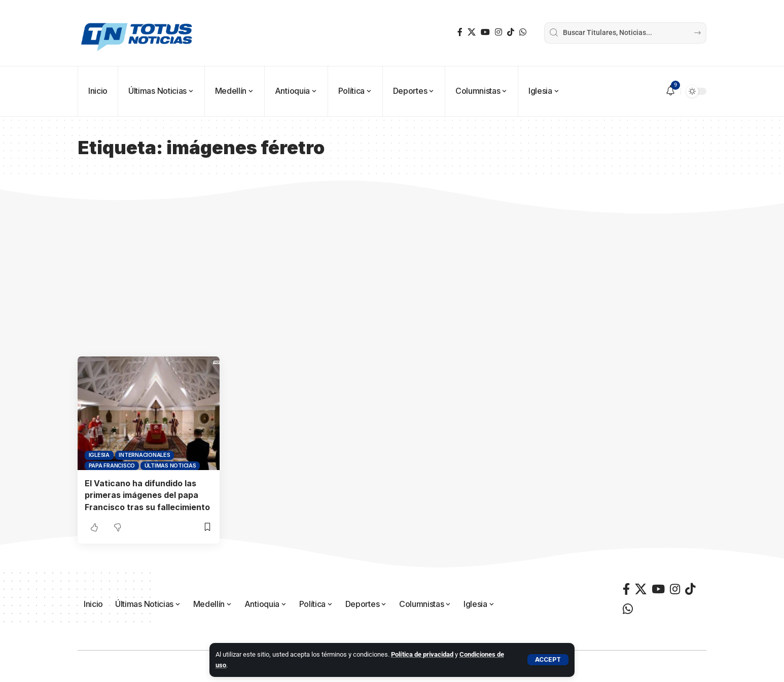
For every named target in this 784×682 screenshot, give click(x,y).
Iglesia (99, 455)
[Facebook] (460, 32)
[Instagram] (498, 32)
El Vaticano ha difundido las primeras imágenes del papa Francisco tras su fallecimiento (147, 495)
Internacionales (144, 455)
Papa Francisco (112, 465)
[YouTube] (485, 32)
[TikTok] (511, 32)
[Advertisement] (392, 280)
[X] (472, 32)
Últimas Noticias (170, 465)
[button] (548, 660)
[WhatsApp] (523, 32)
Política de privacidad (422, 654)
